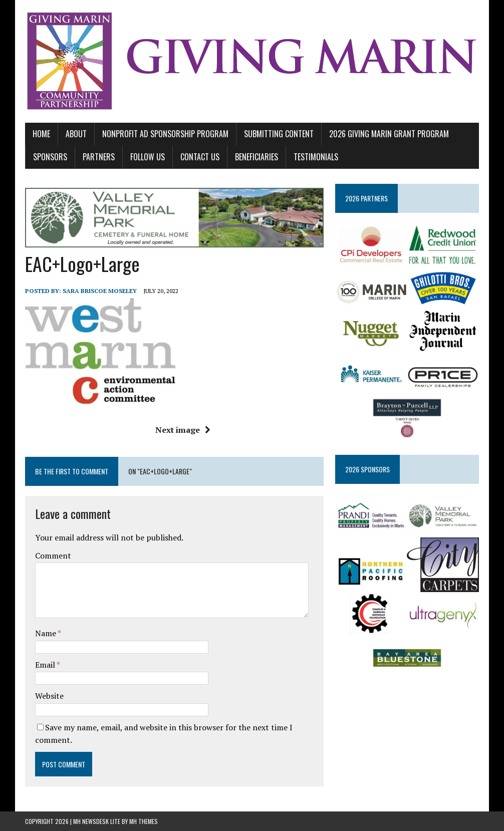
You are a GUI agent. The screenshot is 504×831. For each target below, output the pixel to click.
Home (41, 134)
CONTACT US (200, 157)
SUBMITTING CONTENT (279, 134)
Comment (53, 556)
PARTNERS (99, 157)
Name (46, 633)
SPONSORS (50, 157)
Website (49, 696)
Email (46, 665)
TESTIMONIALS (316, 157)
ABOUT (76, 134)
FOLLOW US (148, 157)
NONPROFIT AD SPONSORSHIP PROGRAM (165, 134)
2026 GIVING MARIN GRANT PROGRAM (389, 134)
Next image (183, 430)
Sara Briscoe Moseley (100, 291)
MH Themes (144, 821)
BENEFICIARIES (257, 157)
